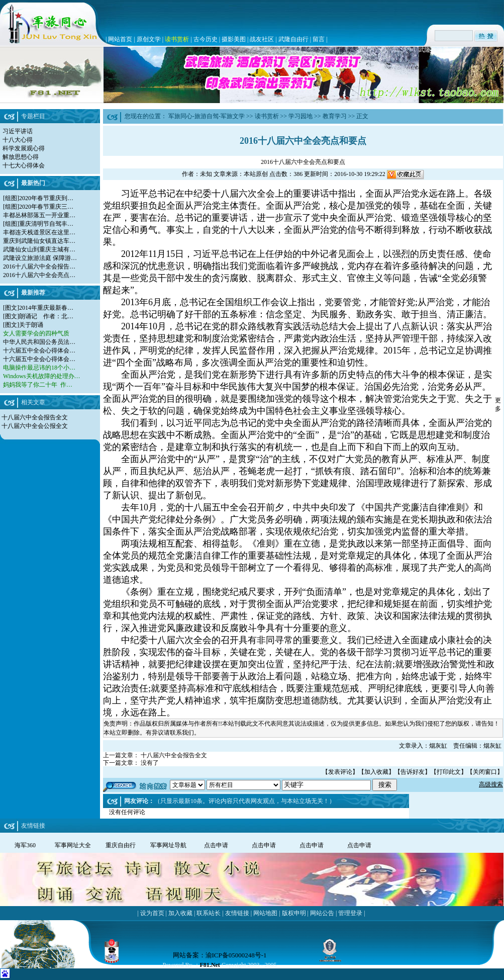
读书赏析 (177, 39)
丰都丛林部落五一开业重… (39, 215)
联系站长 (209, 913)
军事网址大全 (73, 845)
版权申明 (294, 913)
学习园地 (300, 116)
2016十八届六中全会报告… (39, 266)
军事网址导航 (168, 845)
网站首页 (120, 39)
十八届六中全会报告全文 (35, 417)
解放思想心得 (21, 157)
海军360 (25, 845)
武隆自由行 (293, 39)
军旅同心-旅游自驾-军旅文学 (207, 116)
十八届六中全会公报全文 (35, 426)
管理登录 (350, 913)
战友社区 (262, 39)
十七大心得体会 (24, 165)
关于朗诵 (31, 325)
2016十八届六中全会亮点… (39, 275)
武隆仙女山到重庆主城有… (39, 249)
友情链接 (237, 913)
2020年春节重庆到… (46, 198)
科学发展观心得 (24, 148)
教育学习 (335, 116)
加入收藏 (376, 772)
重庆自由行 (121, 845)
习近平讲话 (18, 131)
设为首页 (152, 913)
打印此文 (449, 772)
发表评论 (340, 772)
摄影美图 (234, 39)
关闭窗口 (485, 772)
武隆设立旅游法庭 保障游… (40, 258)
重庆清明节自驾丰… (46, 224)
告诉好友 (413, 772)
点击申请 (216, 845)
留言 (319, 39)
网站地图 (265, 913)
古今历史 (206, 39)
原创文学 (149, 39)
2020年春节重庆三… (46, 207)
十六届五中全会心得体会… (39, 350)
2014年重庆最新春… (46, 308)
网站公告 (322, 913)
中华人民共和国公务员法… (39, 342)
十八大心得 (18, 140)
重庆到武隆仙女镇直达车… (39, 241)
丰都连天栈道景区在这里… (39, 232)
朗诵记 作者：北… (46, 316)
